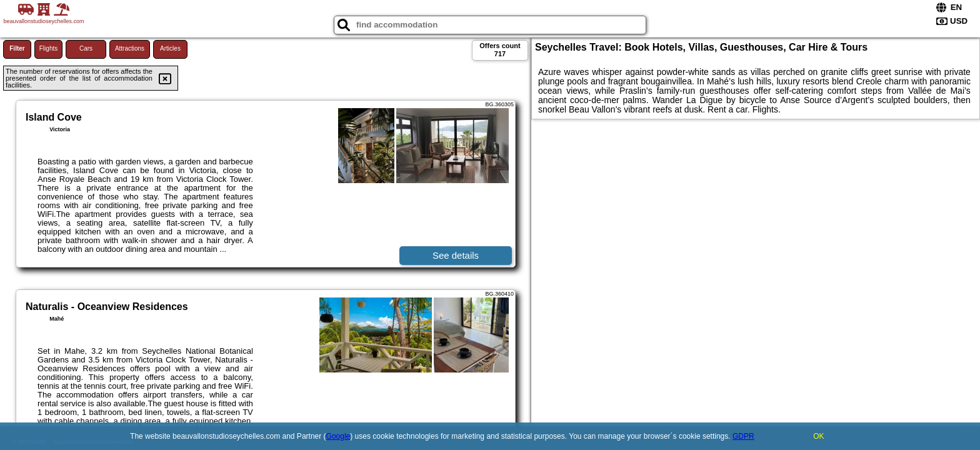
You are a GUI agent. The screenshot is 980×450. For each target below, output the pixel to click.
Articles (170, 48)
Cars (86, 48)
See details (456, 255)
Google (338, 436)
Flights (48, 48)
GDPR (743, 436)
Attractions (130, 48)
